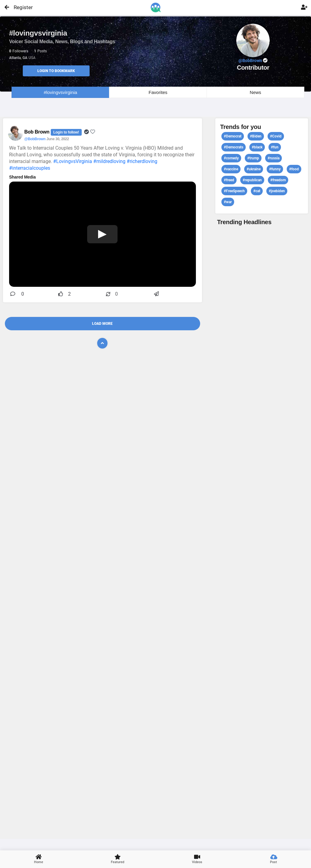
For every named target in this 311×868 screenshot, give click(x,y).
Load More (102, 324)
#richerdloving (142, 161)
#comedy (231, 158)
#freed (229, 180)
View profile (262, 531)
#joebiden (277, 191)
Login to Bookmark (56, 71)
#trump (253, 158)
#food (294, 169)
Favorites (158, 92)
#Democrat (233, 136)
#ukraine (254, 169)
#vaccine (231, 169)
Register (21, 7)
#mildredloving (109, 161)
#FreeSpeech (234, 191)
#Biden (256, 136)
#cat (257, 191)
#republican (252, 180)
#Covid (276, 136)
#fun (275, 147)
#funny (275, 169)
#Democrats (234, 147)
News (255, 92)
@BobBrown (35, 139)
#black (257, 147)
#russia (273, 158)
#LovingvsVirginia (73, 161)
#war (228, 202)
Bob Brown (38, 132)
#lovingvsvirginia (60, 92)
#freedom (278, 180)
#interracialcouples (30, 168)
